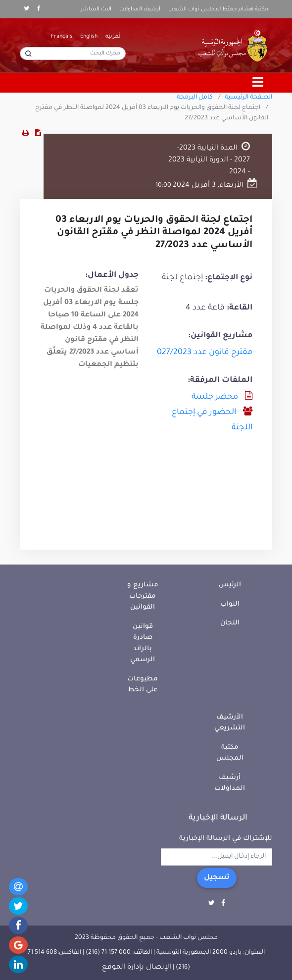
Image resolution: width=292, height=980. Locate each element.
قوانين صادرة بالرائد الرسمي (143, 644)
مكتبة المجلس (230, 753)
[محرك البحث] (73, 53)
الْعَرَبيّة (114, 37)
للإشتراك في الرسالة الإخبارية (226, 839)
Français (62, 37)
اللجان (230, 623)
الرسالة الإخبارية (218, 818)
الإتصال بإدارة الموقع (137, 968)
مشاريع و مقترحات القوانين (143, 596)
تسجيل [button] (217, 878)
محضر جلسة (215, 397)
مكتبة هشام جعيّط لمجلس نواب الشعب (218, 9)
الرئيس (230, 585)
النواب (230, 604)
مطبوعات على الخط (143, 685)
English (89, 37)
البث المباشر (96, 9)
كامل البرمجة (195, 98)
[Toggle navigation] (258, 83)
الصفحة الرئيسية (248, 98)
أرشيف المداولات (140, 9)
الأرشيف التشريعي (230, 723)
